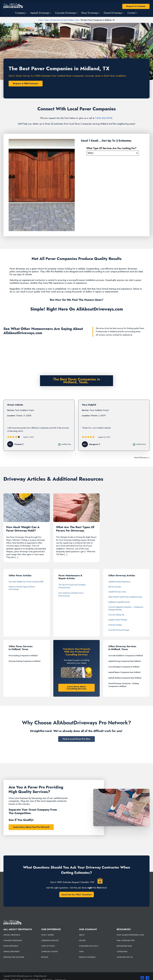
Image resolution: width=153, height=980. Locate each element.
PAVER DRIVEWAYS (11, 946)
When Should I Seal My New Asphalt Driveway (125, 597)
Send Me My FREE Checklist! (77, 895)
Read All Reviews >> (142, 458)
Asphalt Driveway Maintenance (119, 582)
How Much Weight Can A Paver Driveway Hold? (26, 582)
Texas (46, 20)
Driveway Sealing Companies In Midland (25, 661)
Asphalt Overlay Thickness (118, 620)
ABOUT (82, 935)
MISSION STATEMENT (87, 957)
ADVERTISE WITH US (125, 957)
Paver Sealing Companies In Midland (23, 656)
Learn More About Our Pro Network (31, 827)
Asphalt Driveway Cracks (117, 592)
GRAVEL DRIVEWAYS (11, 952)
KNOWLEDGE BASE (124, 946)
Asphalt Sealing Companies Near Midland (125, 678)
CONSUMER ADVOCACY (89, 946)
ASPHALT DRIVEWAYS (12, 935)
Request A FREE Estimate (26, 83)
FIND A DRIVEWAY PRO (126, 941)
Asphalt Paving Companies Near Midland (124, 661)
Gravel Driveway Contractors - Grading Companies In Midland (124, 685)
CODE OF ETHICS (48, 946)
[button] (21, 13)
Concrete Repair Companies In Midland (124, 667)
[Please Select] (113, 153)
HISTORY (82, 941)
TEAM (81, 952)
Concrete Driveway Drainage (119, 630)
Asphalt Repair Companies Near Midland (124, 672)
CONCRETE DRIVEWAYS (13, 941)
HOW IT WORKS (48, 935)
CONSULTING (122, 952)
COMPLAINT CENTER (49, 952)
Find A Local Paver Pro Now (77, 739)
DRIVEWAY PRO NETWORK (14, 957)
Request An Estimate (136, 6)
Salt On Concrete (115, 587)
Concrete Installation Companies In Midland (126, 656)
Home (41, 20)
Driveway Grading (115, 625)
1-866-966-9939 (104, 118)
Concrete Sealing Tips (116, 615)
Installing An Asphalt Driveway (119, 602)
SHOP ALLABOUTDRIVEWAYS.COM (130, 935)
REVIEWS (45, 957)
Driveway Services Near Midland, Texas (64, 20)
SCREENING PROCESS (50, 941)
